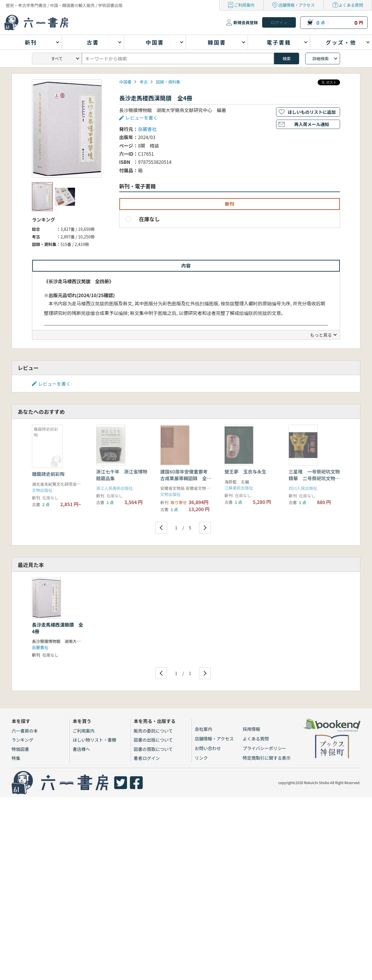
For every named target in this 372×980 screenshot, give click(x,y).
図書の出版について (153, 740)
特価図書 (20, 749)
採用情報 (251, 729)
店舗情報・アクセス (297, 5)
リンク (201, 758)
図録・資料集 (168, 82)
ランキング (23, 740)
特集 (16, 758)
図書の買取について (153, 749)
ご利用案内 (244, 5)
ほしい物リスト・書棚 (94, 740)
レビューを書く (142, 118)
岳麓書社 (147, 129)
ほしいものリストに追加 (312, 112)
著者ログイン (147, 758)
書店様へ (81, 749)
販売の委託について (153, 731)
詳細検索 (321, 59)
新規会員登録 (246, 22)
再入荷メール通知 (312, 124)
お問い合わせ (208, 748)
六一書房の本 (25, 731)
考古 (144, 82)
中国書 (125, 82)
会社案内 (203, 729)
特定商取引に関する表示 (267, 758)
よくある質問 (351, 5)
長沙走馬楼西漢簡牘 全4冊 (58, 628)
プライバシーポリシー (264, 748)
